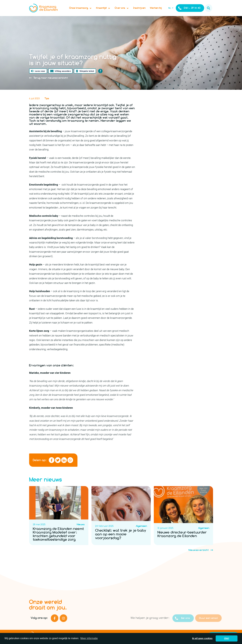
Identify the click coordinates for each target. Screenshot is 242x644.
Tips (47, 100)
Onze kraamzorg (82, 9)
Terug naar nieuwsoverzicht (48, 79)
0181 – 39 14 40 (189, 9)
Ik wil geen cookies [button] (202, 638)
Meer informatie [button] (89, 638)
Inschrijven (141, 9)
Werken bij (157, 9)
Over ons (123, 9)
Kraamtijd (104, 9)
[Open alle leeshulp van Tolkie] (100, 72)
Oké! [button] (227, 638)
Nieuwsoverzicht (201, 556)
